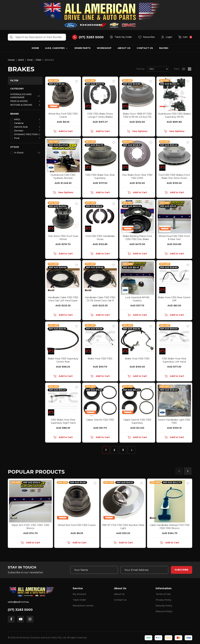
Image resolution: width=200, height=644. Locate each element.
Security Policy (164, 606)
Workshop (104, 48)
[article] (30, 514)
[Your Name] (94, 570)
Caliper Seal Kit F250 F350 (100, 420)
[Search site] (11, 37)
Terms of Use (163, 594)
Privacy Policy (164, 600)
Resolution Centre (83, 606)
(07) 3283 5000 (20, 610)
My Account (79, 594)
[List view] (184, 69)
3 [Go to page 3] (123, 450)
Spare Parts (82, 48)
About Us (124, 48)
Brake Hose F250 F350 (100, 359)
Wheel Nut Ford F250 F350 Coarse (77, 525)
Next (188, 471)
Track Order (79, 600)
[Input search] (37, 37)
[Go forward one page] (132, 450)
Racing (164, 48)
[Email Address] (144, 570)
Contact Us (145, 48)
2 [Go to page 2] (114, 450)
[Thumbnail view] (190, 69)
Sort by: (141, 69)
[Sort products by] (158, 69)
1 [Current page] (106, 450)
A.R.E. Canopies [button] (55, 48)
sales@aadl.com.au (18, 602)
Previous (179, 471)
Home (35, 48)
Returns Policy (164, 611)
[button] (167, 37)
